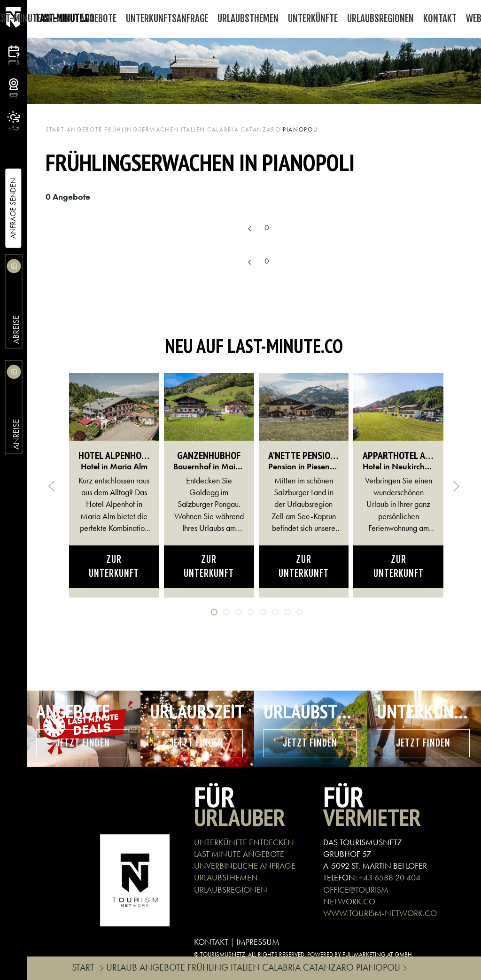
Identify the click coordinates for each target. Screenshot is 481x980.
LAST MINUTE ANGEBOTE (239, 854)
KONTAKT (211, 942)
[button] (52, 486)
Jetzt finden (83, 743)
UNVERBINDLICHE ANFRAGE (245, 866)
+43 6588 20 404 (390, 877)
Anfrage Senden (13, 208)
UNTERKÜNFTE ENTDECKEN (244, 842)
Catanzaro (261, 129)
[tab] (214, 612)
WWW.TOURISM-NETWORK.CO (380, 913)
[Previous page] (249, 229)
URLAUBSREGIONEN (231, 890)
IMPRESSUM (258, 942)
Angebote (85, 129)
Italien (193, 129)
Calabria (223, 129)
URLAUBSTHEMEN (226, 877)
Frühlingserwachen (142, 129)
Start (55, 129)
